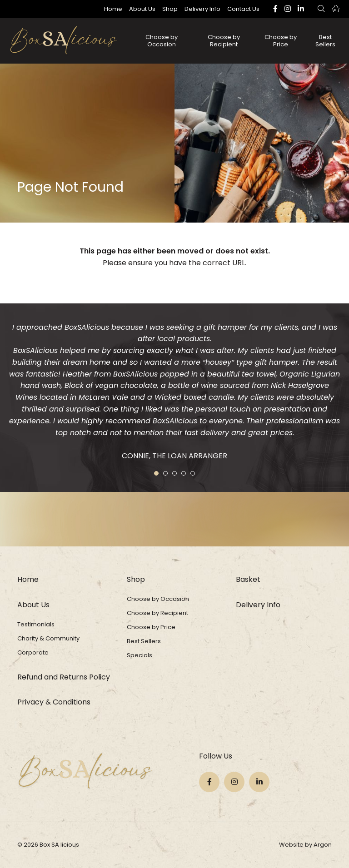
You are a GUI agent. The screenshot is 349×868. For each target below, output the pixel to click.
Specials (140, 655)
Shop (170, 9)
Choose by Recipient (224, 41)
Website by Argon (305, 845)
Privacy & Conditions (54, 702)
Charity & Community (48, 638)
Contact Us (243, 9)
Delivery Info (202, 9)
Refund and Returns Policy (64, 677)
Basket (248, 579)
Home (113, 9)
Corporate (33, 652)
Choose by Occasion (162, 41)
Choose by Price (281, 41)
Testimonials (36, 624)
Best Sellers (325, 41)
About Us (142, 9)
